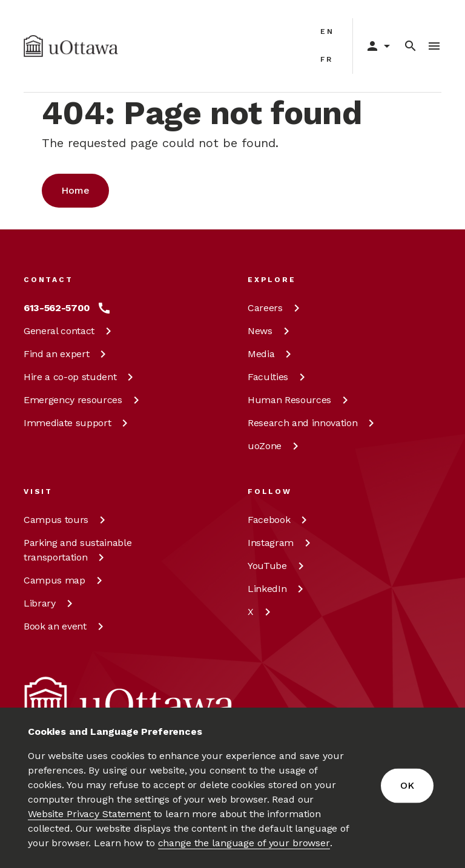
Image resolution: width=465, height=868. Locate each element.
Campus (67, 520)
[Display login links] (374, 46)
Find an (67, 354)
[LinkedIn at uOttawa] (278, 589)
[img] (71, 46)
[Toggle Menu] (434, 46)
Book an (66, 626)
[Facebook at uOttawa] (279, 520)
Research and (313, 423)
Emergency (84, 400)
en (327, 31)
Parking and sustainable (77, 550)
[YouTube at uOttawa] (278, 566)
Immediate (78, 423)
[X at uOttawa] (261, 612)
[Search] (411, 46)
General (70, 331)
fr (327, 59)
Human (300, 400)
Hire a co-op (81, 377)
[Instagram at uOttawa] (281, 543)
